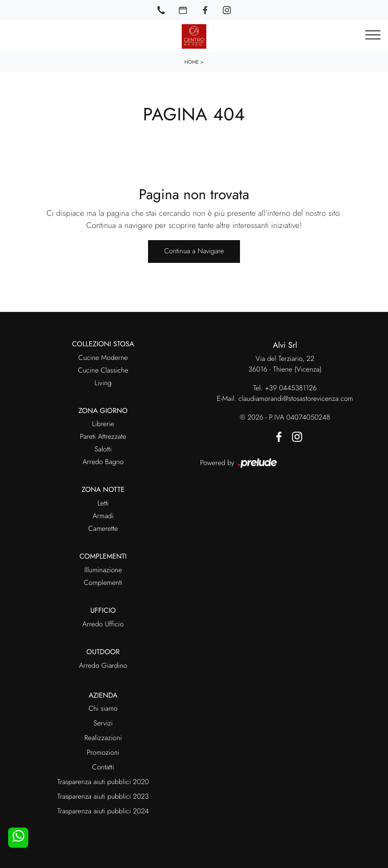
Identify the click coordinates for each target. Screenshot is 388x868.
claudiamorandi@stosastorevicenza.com (296, 399)
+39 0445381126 (291, 388)
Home (192, 62)
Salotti (103, 449)
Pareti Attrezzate (103, 437)
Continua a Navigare (194, 251)
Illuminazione (103, 570)
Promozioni (103, 753)
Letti (103, 504)
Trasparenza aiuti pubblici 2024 (103, 811)
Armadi (103, 516)
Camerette (103, 529)
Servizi (103, 723)
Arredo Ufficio (103, 624)
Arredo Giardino (103, 666)
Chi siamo (103, 709)
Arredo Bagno (103, 462)
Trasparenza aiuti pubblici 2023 (103, 797)
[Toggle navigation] (373, 35)
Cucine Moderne (103, 358)
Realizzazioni (103, 738)
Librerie (103, 424)
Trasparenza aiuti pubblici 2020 (103, 782)
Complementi (103, 583)
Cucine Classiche (103, 371)
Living (103, 383)
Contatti (103, 767)
